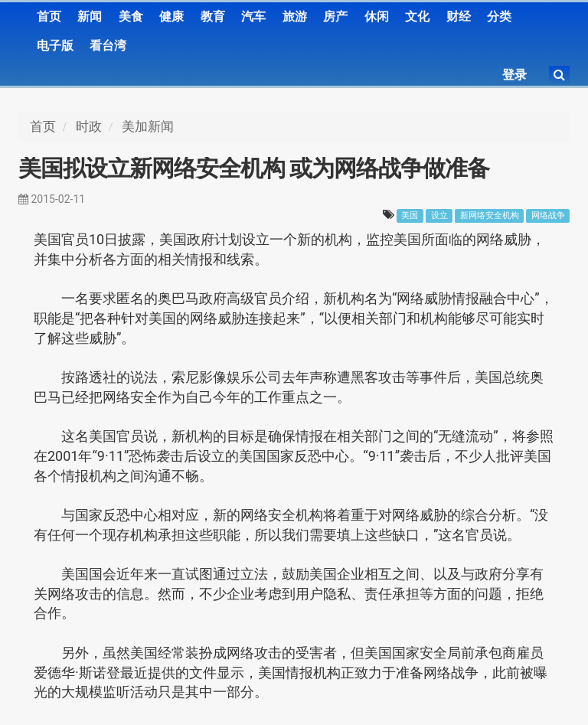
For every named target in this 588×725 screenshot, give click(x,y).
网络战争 (548, 216)
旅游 (295, 16)
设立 (439, 216)
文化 (417, 16)
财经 (459, 16)
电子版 (55, 46)
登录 (514, 75)
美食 (131, 16)
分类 (499, 16)
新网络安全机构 (490, 216)
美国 (410, 216)
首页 (49, 16)
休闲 (377, 16)
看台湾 (108, 46)
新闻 (90, 16)
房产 (335, 16)
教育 (213, 16)
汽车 (253, 16)
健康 (171, 16)
